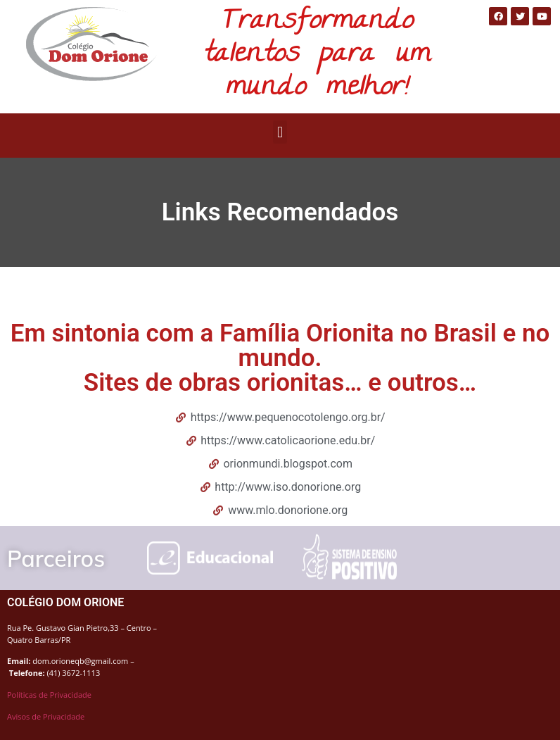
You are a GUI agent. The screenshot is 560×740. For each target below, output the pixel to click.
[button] (280, 132)
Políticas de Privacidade (49, 695)
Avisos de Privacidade (46, 716)
